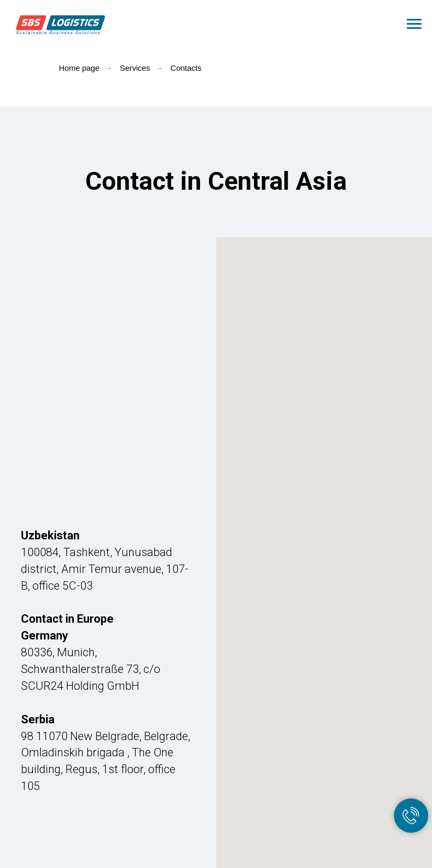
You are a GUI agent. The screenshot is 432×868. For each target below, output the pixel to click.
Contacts (186, 68)
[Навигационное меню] (414, 24)
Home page (80, 68)
